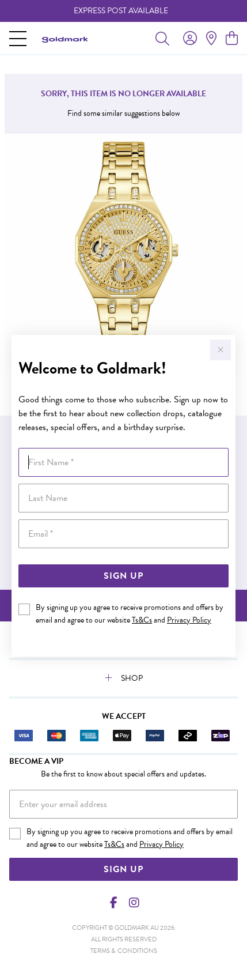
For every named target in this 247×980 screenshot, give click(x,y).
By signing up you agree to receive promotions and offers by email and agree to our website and (130, 614)
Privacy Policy (189, 620)
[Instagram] (134, 903)
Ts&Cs (142, 620)
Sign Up (124, 576)
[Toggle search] (162, 38)
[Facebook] (113, 903)
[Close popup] (221, 350)
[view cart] (232, 39)
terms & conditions (124, 951)
